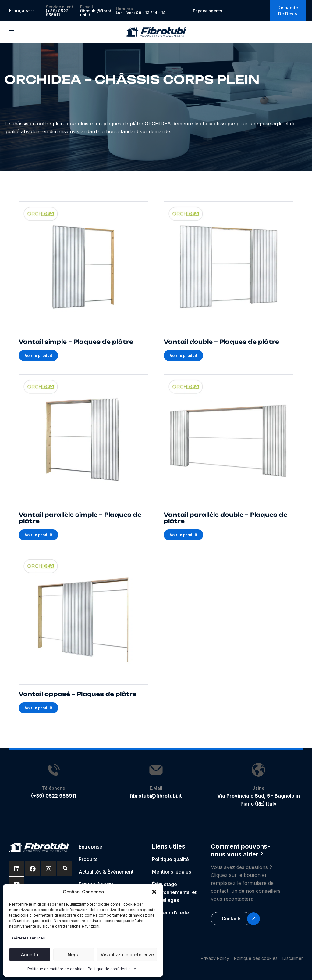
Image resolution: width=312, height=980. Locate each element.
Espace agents (207, 11)
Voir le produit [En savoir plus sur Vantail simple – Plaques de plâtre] (38, 356)
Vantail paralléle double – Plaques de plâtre (225, 518)
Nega (74, 955)
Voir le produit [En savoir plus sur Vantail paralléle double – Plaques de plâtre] (183, 535)
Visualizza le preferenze (127, 955)
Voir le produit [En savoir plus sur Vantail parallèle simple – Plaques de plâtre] (38, 535)
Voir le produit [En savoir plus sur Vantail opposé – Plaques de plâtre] (38, 708)
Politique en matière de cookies (56, 969)
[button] (154, 892)
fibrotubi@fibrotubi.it (96, 13)
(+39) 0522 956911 (57, 13)
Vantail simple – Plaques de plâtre (76, 342)
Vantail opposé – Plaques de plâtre (78, 694)
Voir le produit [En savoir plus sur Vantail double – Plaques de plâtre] (183, 356)
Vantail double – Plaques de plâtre (221, 342)
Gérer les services (29, 938)
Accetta (30, 955)
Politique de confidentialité (112, 969)
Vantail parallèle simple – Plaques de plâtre (80, 518)
